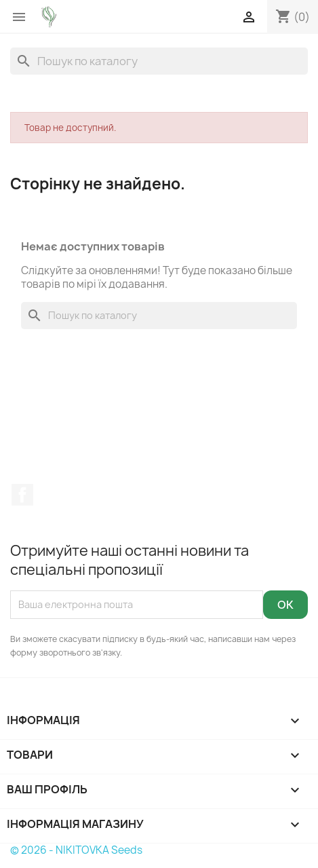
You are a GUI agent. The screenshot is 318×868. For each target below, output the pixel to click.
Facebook (22, 495)
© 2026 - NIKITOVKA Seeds (76, 850)
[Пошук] (159, 61)
